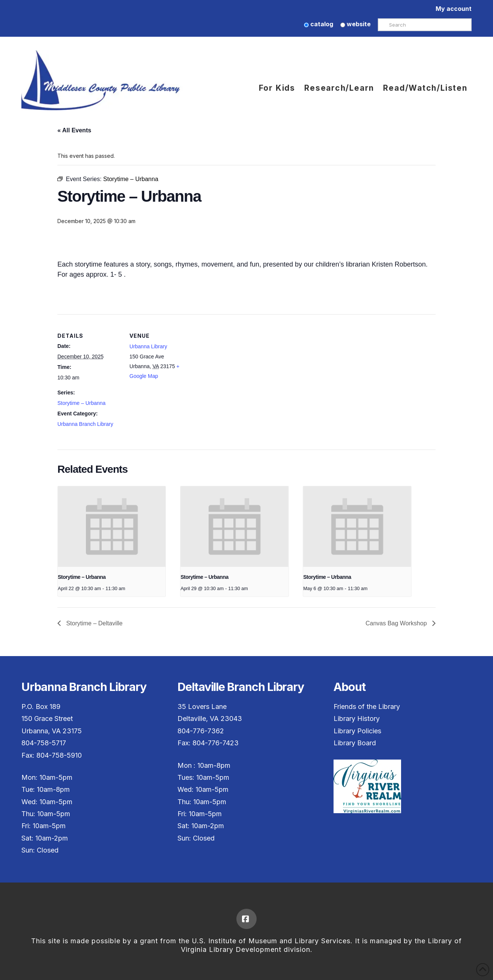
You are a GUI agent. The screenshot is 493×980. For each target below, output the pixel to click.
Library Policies (357, 731)
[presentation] (112, 527)
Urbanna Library (148, 346)
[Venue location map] (241, 366)
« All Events (74, 130)
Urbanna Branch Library (85, 424)
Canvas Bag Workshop (397, 623)
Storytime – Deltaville (94, 623)
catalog (319, 24)
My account (454, 9)
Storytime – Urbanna (81, 403)
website (355, 24)
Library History (357, 719)
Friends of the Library (367, 707)
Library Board (355, 743)
